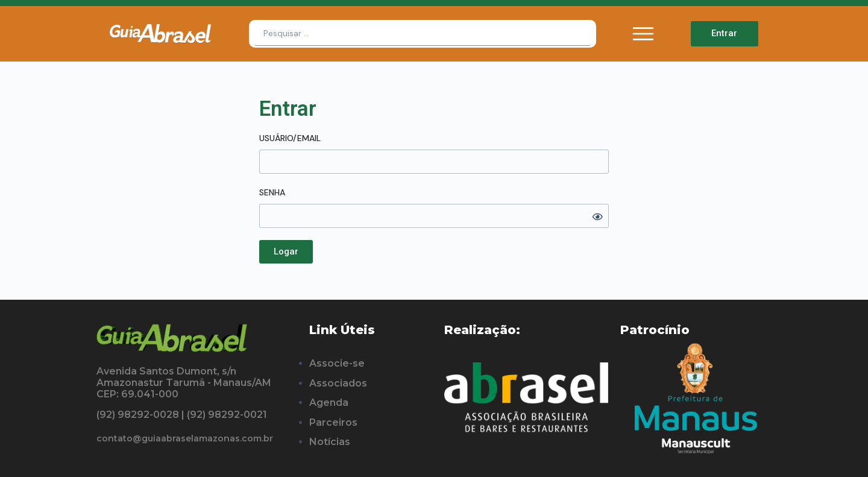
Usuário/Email (290, 138)
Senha (272, 192)
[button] (286, 252)
